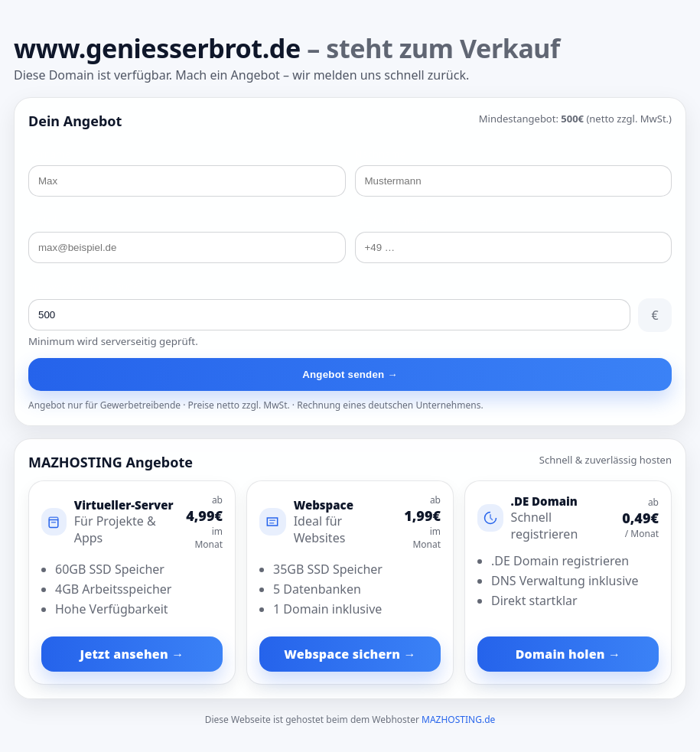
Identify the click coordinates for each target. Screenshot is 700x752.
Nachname (380, 154)
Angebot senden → (350, 374)
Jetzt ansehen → (132, 654)
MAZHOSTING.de (458, 719)
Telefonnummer (392, 220)
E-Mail (42, 220)
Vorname (50, 154)
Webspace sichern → (350, 654)
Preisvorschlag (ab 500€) (85, 287)
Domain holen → (568, 654)
